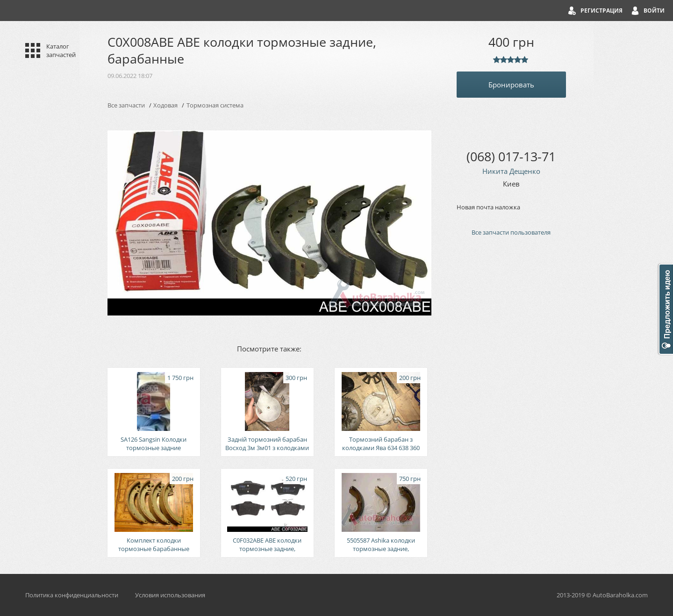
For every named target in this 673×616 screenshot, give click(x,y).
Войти (654, 11)
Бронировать (511, 85)
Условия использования (170, 595)
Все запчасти (126, 105)
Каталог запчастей (61, 50)
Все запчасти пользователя (511, 232)
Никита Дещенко (511, 171)
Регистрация (601, 11)
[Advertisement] (511, 402)
